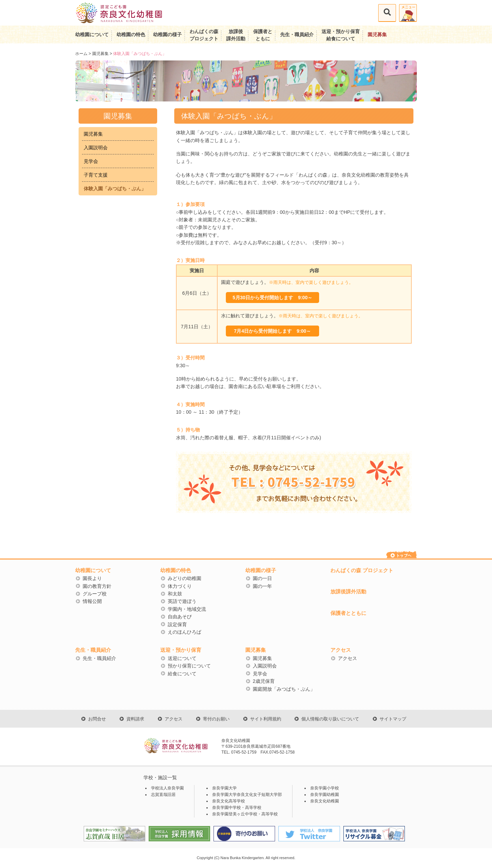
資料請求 (135, 719)
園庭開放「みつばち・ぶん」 (284, 689)
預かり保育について (189, 666)
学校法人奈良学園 (167, 788)
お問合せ (97, 719)
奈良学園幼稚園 (325, 795)
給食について (182, 674)
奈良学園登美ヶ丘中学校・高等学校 (245, 814)
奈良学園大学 (224, 788)
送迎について (182, 658)
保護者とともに (348, 613)
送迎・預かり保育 (181, 650)
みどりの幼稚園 (184, 578)
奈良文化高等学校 (229, 801)
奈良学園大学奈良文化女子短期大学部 (247, 795)
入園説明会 (96, 148)
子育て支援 (96, 175)
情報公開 (92, 601)
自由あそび (180, 617)
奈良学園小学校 (325, 788)
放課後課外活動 (348, 591)
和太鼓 (175, 594)
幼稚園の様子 (167, 35)
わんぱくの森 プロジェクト (362, 570)
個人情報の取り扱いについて (330, 719)
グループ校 (95, 594)
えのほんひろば (184, 632)
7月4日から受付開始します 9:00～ (273, 331)
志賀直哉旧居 (163, 795)
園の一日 (262, 578)
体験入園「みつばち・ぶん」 (115, 189)
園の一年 (262, 586)
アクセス (341, 650)
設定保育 (177, 624)
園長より (92, 578)
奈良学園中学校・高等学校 (237, 808)
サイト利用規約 (266, 719)
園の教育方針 (97, 586)
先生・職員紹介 (297, 35)
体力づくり (180, 586)
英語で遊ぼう (182, 601)
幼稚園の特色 (131, 35)
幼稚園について (92, 35)
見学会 (91, 161)
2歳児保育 (264, 681)
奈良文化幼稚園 (325, 801)
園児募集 (377, 35)
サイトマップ (393, 719)
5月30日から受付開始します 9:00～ (272, 298)
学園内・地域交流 (187, 609)
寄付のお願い (216, 719)
